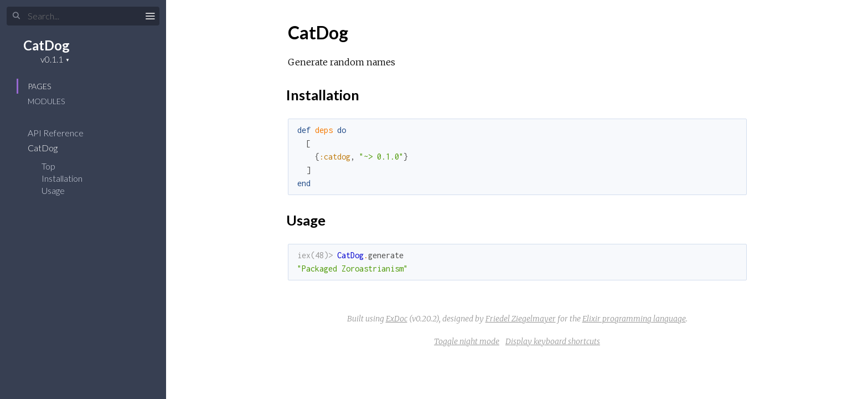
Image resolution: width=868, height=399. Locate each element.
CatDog (46, 45)
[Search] (83, 16)
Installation (62, 178)
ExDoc (397, 319)
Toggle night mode (467, 341)
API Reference (63, 133)
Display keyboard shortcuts (553, 341)
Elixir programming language (634, 319)
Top (48, 166)
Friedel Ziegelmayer (521, 319)
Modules (46, 101)
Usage (53, 190)
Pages (39, 86)
